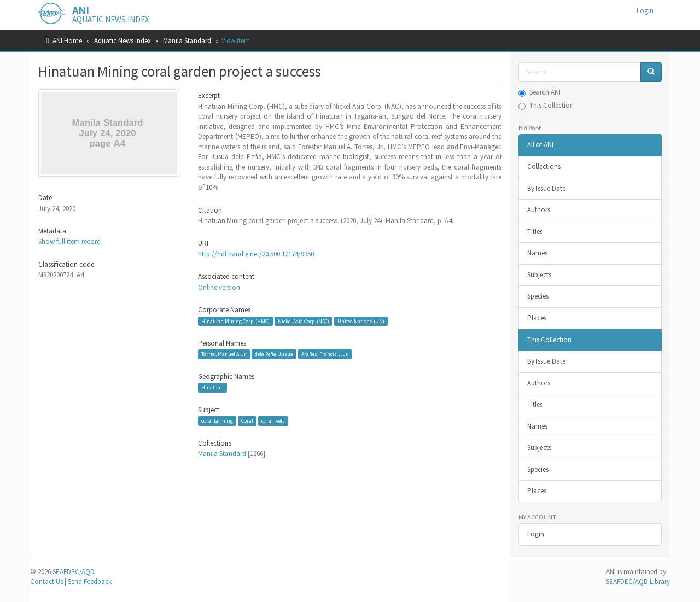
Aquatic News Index (122, 41)
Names (537, 253)
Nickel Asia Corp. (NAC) (304, 321)
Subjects (539, 275)
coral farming (217, 421)
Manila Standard (187, 41)
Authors (539, 210)
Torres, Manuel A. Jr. (224, 354)
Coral (247, 421)
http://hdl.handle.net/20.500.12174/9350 (256, 254)
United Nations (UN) (361, 321)
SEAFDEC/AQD (74, 572)
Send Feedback (90, 581)
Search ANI (539, 92)
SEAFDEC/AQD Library (638, 581)
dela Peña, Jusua (274, 354)
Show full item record (69, 241)
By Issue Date (546, 188)
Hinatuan (212, 387)
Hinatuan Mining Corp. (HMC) (235, 321)
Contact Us (46, 581)
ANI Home (67, 41)
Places (537, 318)
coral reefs (273, 421)
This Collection (546, 105)
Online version (219, 287)
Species (538, 296)
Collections (544, 166)
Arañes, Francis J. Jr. (325, 354)
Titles (535, 232)
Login (536, 534)
